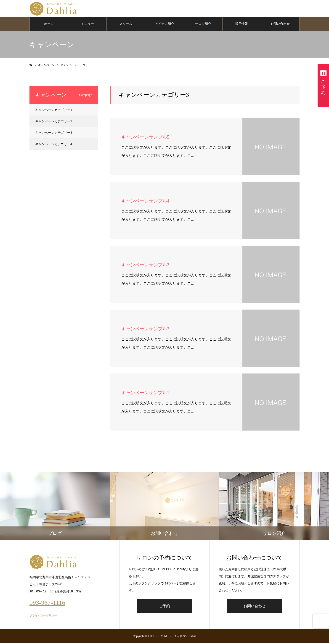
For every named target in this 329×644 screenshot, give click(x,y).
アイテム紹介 (164, 25)
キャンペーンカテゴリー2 (54, 122)
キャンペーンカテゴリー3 (54, 134)
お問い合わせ (280, 25)
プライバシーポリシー (43, 616)
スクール (126, 25)
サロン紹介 (203, 25)
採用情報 (241, 25)
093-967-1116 (47, 603)
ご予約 (164, 607)
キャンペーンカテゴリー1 (54, 111)
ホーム (49, 25)
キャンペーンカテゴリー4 (54, 145)
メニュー (88, 25)
